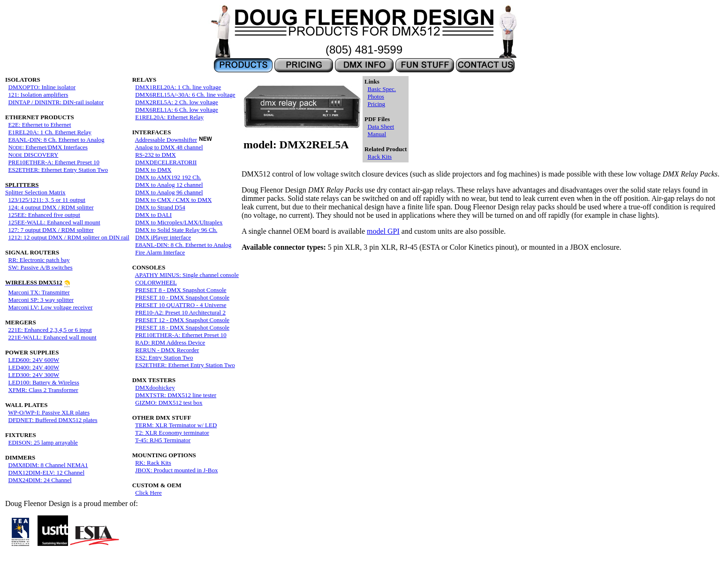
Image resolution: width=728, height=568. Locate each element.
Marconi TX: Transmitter (39, 292)
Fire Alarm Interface (160, 252)
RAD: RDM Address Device (170, 342)
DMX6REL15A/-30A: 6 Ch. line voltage (185, 95)
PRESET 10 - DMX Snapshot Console (182, 297)
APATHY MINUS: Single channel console (186, 275)
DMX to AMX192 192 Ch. (168, 177)
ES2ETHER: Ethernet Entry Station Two (58, 170)
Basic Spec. (382, 89)
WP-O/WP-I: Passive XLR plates (49, 412)
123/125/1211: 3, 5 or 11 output (47, 200)
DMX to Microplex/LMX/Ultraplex (179, 222)
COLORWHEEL (156, 282)
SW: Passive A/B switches (41, 267)
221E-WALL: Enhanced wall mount (53, 337)
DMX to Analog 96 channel (169, 192)
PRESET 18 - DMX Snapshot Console (182, 327)
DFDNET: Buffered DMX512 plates (53, 420)
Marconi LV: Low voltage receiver (51, 307)
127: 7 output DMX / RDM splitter (51, 230)
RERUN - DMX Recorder (167, 350)
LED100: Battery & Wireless (44, 382)
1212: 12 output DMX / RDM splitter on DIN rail (69, 237)
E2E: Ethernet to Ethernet (40, 125)
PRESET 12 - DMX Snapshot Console (182, 320)
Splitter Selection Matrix (35, 188)
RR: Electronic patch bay (39, 260)
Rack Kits (379, 157)
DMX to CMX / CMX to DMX (173, 200)
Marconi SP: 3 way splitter (41, 300)
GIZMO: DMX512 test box (169, 403)
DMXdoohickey (155, 388)
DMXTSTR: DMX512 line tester (176, 395)
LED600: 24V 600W (34, 360)
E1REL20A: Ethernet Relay (169, 117)
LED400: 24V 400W (34, 367)
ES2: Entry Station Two (164, 357)
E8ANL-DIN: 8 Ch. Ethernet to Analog (57, 140)
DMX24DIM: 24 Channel (40, 480)
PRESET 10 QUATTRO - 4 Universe (181, 305)
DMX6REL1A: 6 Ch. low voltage (177, 110)
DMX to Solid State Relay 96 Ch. (176, 230)
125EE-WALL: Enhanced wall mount (54, 222)
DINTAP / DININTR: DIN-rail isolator (56, 102)
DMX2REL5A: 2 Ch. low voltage (177, 102)
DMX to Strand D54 (160, 207)
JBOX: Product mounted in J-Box (176, 470)
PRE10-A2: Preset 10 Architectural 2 (180, 312)
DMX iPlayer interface (163, 237)
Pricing (376, 104)
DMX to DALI (153, 215)
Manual (377, 134)
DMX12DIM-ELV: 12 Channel (47, 472)
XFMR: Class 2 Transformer (43, 390)
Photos (375, 96)
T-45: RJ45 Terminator (163, 440)
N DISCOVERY (34, 155)
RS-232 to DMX (155, 155)
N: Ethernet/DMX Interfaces (48, 147)
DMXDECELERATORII (166, 162)
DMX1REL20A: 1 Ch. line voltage (178, 87)
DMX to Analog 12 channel (169, 185)
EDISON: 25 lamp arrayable (43, 442)
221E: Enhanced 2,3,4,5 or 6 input (50, 330)
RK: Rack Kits (153, 463)
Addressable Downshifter (166, 140)
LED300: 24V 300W (34, 375)
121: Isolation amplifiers (38, 95)
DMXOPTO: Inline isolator (42, 87)
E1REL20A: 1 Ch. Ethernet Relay (50, 132)
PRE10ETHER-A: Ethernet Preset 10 (54, 162)
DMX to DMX (153, 170)
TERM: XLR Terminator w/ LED (176, 425)
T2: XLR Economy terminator (172, 433)
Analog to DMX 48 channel (169, 147)
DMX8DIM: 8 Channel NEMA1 (48, 465)
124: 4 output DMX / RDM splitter (51, 207)
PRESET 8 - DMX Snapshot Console (181, 290)
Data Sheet (381, 127)
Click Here (148, 493)
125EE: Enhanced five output (44, 215)
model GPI (383, 231)
